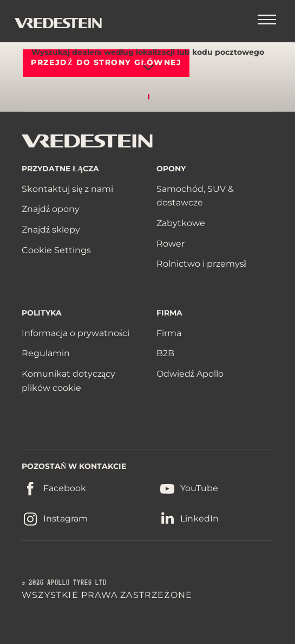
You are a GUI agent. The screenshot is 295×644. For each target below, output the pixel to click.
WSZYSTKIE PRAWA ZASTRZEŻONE (107, 595)
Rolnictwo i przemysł (201, 264)
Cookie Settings (56, 250)
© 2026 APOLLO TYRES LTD (64, 583)
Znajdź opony (51, 209)
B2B (165, 353)
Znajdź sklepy (51, 230)
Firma (169, 333)
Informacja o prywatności (76, 333)
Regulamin (46, 353)
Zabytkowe (181, 223)
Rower (171, 244)
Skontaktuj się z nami (67, 189)
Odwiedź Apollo (190, 374)
